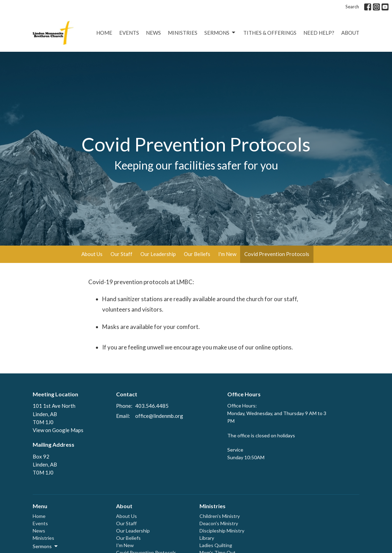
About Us (92, 254)
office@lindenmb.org (159, 416)
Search (352, 7)
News (153, 33)
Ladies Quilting (216, 545)
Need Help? (319, 33)
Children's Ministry (220, 516)
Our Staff (121, 254)
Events (129, 33)
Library (207, 538)
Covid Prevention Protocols (277, 254)
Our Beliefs (197, 254)
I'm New (227, 254)
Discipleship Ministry (222, 531)
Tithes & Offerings (270, 33)
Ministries (183, 33)
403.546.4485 (152, 406)
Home (104, 33)
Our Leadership (158, 254)
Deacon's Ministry (219, 523)
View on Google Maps (58, 430)
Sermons (220, 33)
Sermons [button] (46, 546)
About (350, 33)
